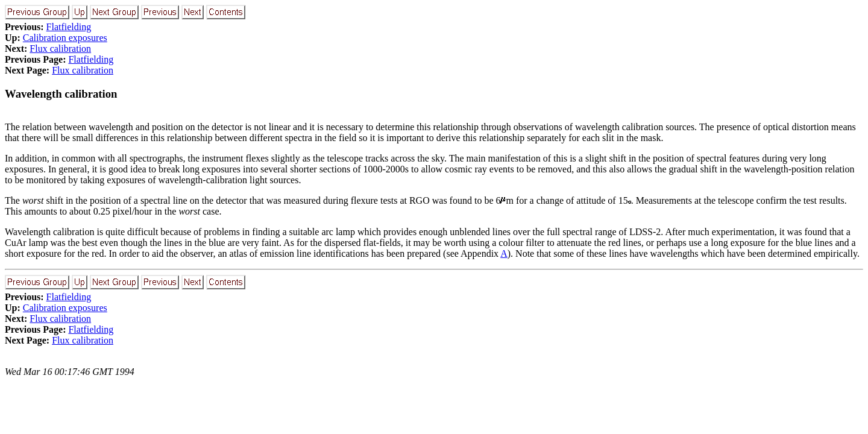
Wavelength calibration (61, 94)
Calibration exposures (65, 38)
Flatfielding (69, 27)
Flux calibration (60, 49)
